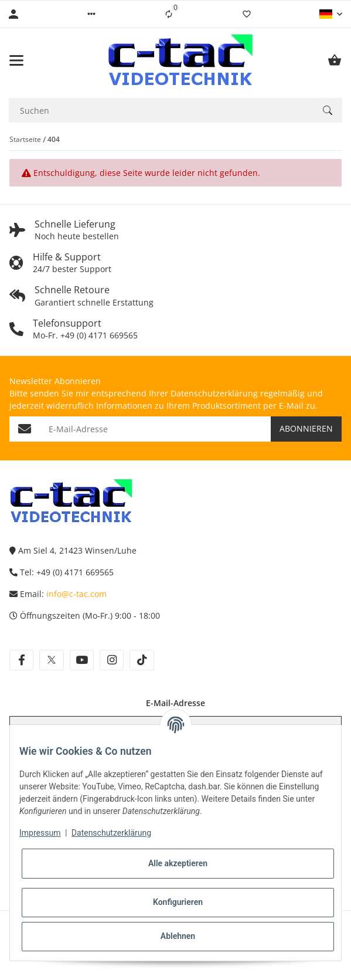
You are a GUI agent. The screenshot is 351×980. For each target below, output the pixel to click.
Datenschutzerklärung (111, 833)
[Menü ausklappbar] (16, 60)
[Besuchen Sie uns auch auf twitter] (51, 660)
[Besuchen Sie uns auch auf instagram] (112, 660)
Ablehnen (178, 936)
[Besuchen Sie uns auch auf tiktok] (142, 660)
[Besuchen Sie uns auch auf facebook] (21, 660)
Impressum (40, 833)
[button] (91, 14)
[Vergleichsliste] (169, 14)
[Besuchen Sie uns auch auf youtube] (82, 660)
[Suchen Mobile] (161, 110)
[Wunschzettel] (247, 14)
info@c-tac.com (76, 594)
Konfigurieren (178, 902)
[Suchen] (328, 110)
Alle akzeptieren (178, 863)
